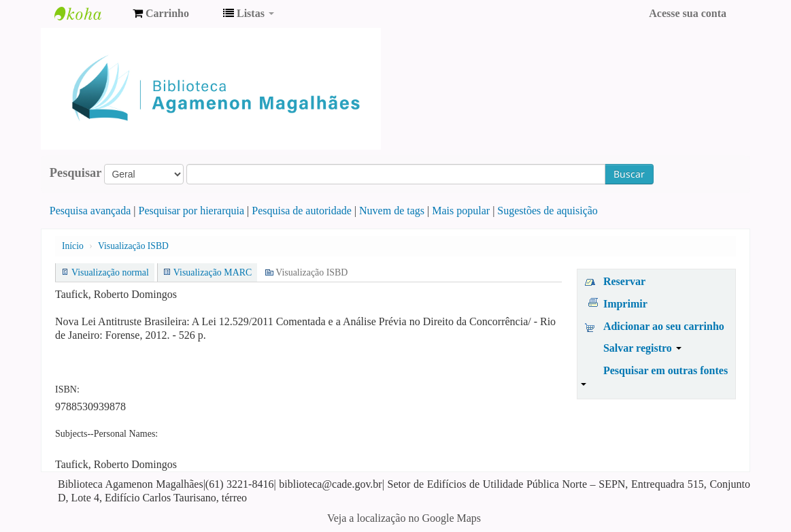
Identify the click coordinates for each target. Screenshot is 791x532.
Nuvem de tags (392, 211)
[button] (161, 14)
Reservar (624, 281)
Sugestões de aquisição (548, 211)
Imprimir (625, 304)
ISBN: (67, 389)
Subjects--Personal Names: (106, 434)
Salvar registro (642, 348)
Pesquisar (76, 173)
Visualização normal (110, 272)
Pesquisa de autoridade (302, 211)
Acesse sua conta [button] (688, 13)
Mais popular (461, 211)
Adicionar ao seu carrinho (664, 326)
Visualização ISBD (133, 246)
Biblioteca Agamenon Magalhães (88, 14)
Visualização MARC (213, 272)
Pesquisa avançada (90, 211)
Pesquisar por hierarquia (192, 211)
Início (73, 246)
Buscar (629, 174)
